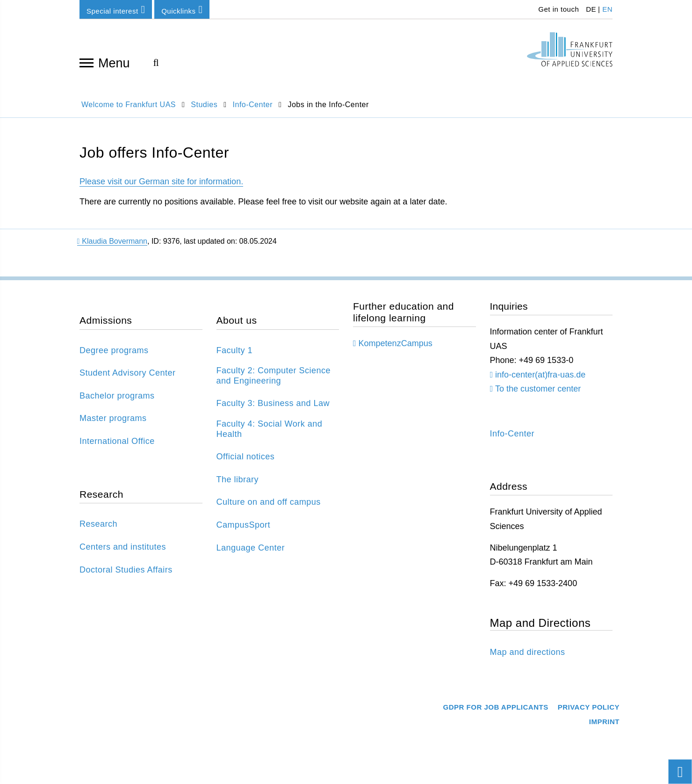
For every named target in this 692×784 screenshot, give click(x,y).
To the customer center (538, 389)
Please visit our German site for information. (161, 181)
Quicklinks (182, 10)
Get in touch (558, 9)
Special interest (116, 10)
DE (591, 9)
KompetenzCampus (396, 343)
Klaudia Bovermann (112, 241)
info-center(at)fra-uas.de (540, 375)
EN (607, 9)
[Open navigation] (86, 62)
